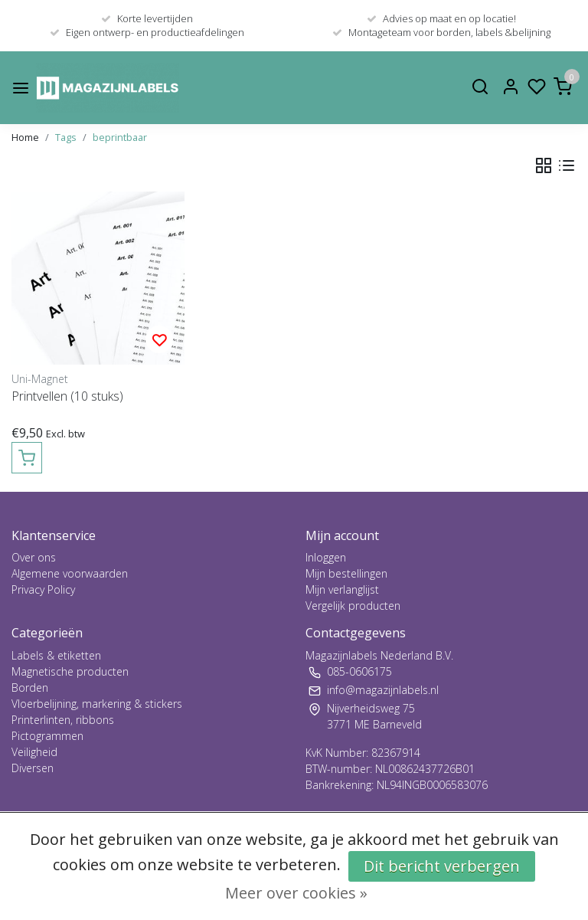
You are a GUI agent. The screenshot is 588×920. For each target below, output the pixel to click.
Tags (66, 137)
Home (25, 137)
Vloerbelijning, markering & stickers (97, 704)
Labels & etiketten (56, 655)
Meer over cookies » (296, 893)
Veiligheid (34, 752)
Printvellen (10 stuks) (67, 396)
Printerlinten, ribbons (63, 720)
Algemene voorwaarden (70, 573)
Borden (30, 688)
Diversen (33, 768)
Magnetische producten (70, 671)
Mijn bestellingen (346, 573)
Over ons (34, 557)
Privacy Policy (43, 589)
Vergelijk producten (353, 606)
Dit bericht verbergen (442, 866)
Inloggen (326, 557)
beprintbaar (120, 137)
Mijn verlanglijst (342, 589)
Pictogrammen (47, 736)
